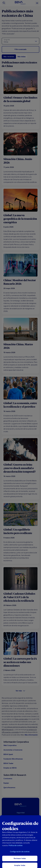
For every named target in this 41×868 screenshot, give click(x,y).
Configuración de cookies (20, 854)
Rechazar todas (20, 860)
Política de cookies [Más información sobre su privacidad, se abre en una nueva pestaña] (16, 847)
